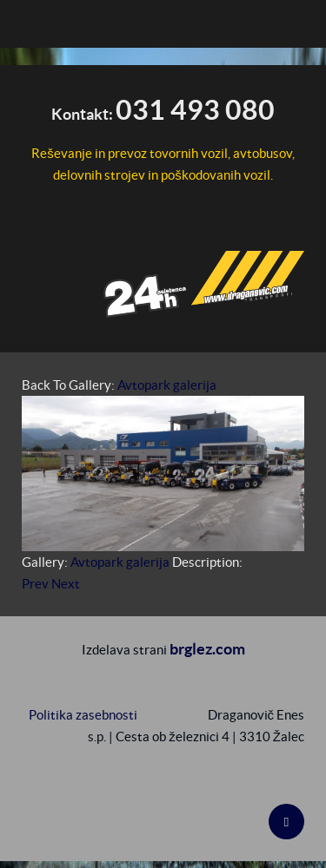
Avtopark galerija (167, 385)
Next (66, 584)
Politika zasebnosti (83, 715)
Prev (35, 584)
